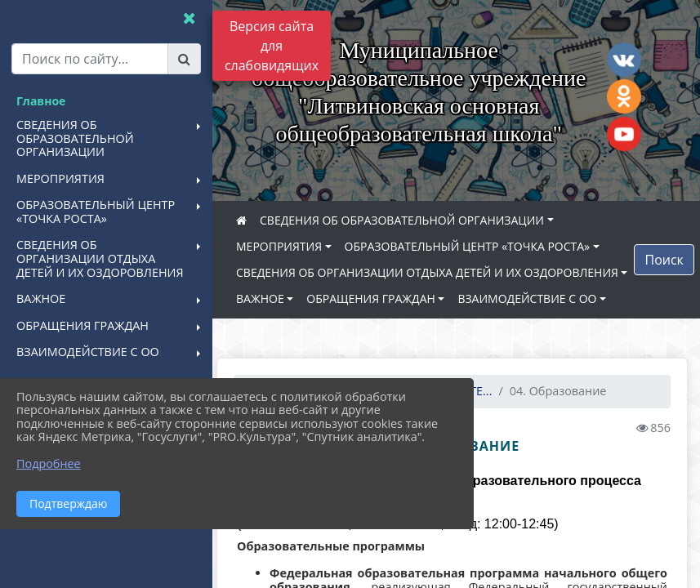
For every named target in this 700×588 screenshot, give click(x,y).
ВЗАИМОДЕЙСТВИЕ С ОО (535, 298)
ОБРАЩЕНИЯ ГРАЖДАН (379, 298)
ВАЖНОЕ (268, 298)
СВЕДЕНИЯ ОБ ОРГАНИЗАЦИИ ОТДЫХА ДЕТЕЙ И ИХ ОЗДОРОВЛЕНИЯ (435, 272)
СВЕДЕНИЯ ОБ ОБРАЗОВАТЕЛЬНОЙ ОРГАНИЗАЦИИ (410, 220)
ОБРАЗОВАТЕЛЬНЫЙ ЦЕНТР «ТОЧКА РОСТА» (475, 246)
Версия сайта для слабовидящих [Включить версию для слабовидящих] (272, 46)
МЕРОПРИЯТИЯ (287, 246)
